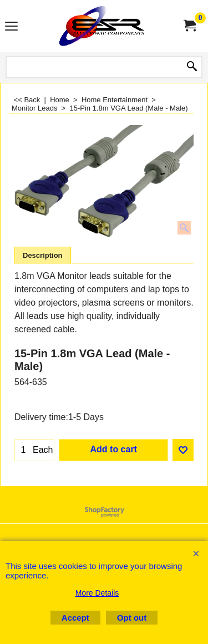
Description (43, 255)
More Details (97, 593)
